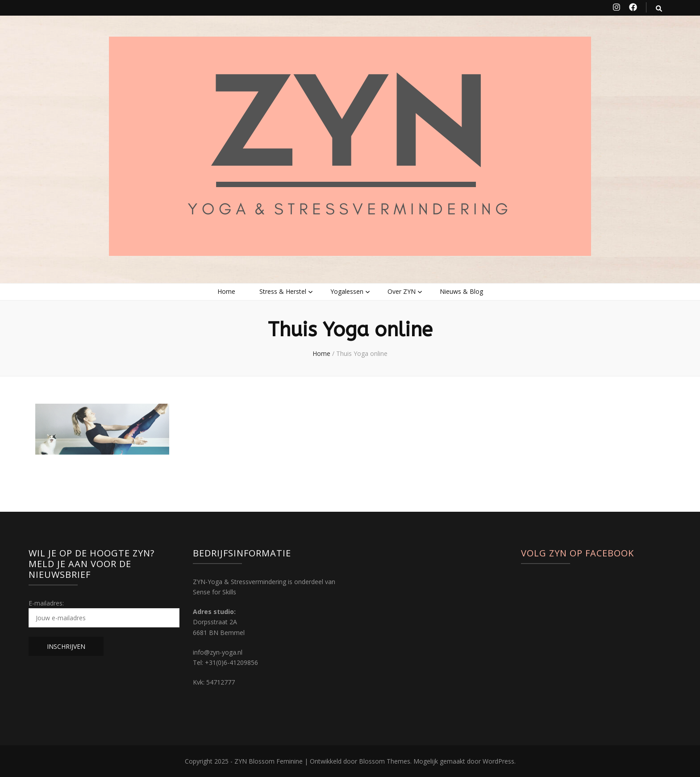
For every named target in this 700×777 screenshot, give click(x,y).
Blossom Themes (385, 761)
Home (226, 291)
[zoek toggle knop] (659, 8)
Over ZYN (402, 291)
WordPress (498, 761)
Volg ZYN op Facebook (577, 553)
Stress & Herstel (283, 291)
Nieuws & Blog (461, 291)
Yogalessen (347, 291)
